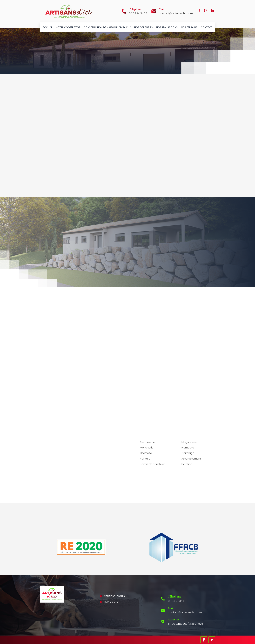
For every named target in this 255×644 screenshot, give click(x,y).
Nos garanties (143, 28)
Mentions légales (114, 596)
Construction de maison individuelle (107, 28)
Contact (207, 28)
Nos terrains (189, 28)
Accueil (47, 28)
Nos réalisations (167, 28)
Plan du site (111, 602)
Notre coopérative (68, 28)
